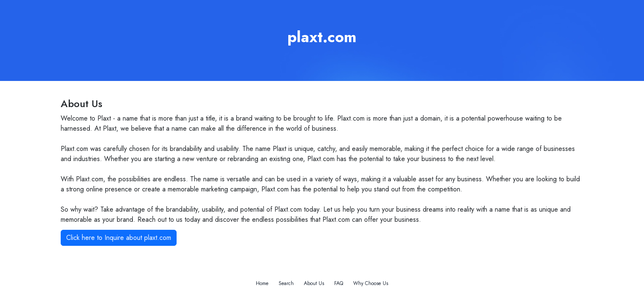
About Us (314, 283)
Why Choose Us (371, 283)
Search (286, 283)
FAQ (339, 283)
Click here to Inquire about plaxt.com (119, 238)
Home (262, 283)
